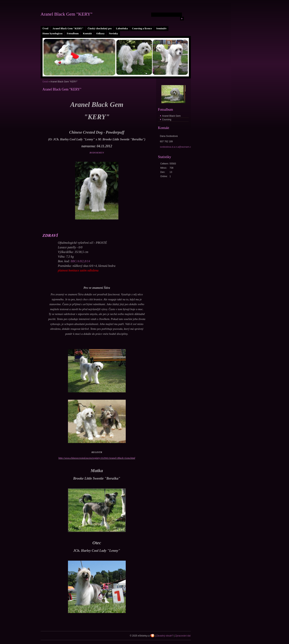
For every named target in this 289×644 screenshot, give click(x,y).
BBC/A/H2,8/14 (80, 261)
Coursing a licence (142, 28)
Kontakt (87, 33)
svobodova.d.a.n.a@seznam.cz (176, 147)
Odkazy (100, 33)
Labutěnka (122, 28)
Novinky (113, 33)
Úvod (45, 28)
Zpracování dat (183, 636)
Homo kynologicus (53, 33)
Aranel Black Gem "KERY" (68, 28)
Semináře (161, 28)
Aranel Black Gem (171, 116)
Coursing (167, 120)
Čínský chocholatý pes (100, 28)
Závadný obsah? (165, 636)
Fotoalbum (73, 33)
